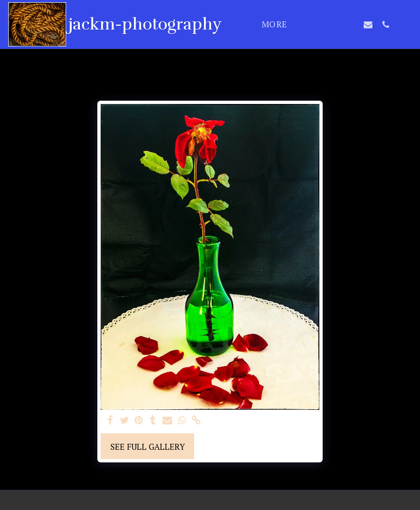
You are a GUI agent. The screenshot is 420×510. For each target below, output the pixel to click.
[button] (316, 25)
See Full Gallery (148, 447)
